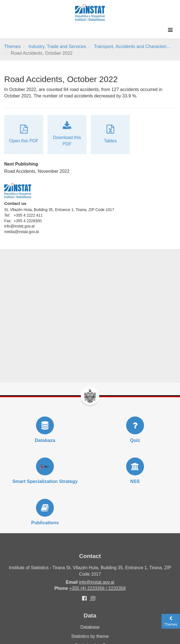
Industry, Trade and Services (57, 46)
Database (90, 627)
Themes (12, 46)
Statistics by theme (90, 636)
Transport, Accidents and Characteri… (132, 46)
